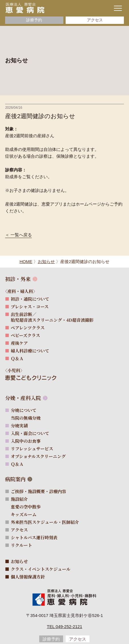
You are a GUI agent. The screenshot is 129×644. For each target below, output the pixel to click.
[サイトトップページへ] (25, 8)
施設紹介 (19, 499)
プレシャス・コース (30, 306)
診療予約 (34, 20)
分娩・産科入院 (23, 398)
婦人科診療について (30, 351)
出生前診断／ (52, 317)
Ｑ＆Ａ (17, 358)
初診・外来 (18, 279)
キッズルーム (26, 514)
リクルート (21, 545)
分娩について (24, 410)
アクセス (95, 20)
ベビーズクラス (25, 335)
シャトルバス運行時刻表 (34, 537)
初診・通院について (30, 299)
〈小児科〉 (16, 370)
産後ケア (19, 343)
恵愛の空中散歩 (28, 507)
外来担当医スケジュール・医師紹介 (45, 522)
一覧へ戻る (21, 235)
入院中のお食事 (26, 441)
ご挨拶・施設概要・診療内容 (39, 491)
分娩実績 (19, 425)
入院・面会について (30, 433)
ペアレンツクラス (28, 328)
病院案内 (15, 479)
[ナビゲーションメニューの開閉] (118, 8)
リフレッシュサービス (32, 449)
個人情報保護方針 (28, 577)
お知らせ (19, 561)
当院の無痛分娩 (28, 418)
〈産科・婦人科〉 (23, 291)
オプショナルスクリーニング (38, 456)
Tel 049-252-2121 (65, 626)
